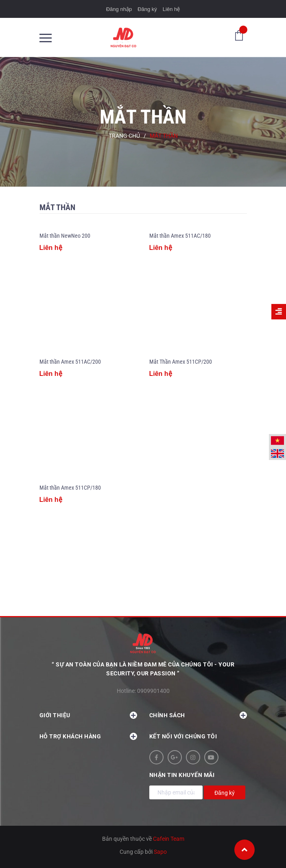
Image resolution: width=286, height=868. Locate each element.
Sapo (160, 852)
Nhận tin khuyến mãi (182, 775)
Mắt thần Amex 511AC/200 (70, 362)
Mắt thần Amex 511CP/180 (70, 488)
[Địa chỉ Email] (176, 792)
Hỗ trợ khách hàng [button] (88, 736)
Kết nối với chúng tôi (183, 736)
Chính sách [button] (198, 715)
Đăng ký (147, 9)
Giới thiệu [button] (88, 715)
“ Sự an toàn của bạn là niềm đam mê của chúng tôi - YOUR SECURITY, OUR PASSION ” (143, 669)
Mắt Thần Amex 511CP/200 (181, 362)
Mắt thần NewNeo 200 (65, 236)
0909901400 (153, 691)
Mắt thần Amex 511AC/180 (180, 236)
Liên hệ (171, 9)
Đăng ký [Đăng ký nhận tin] (225, 793)
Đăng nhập (119, 9)
